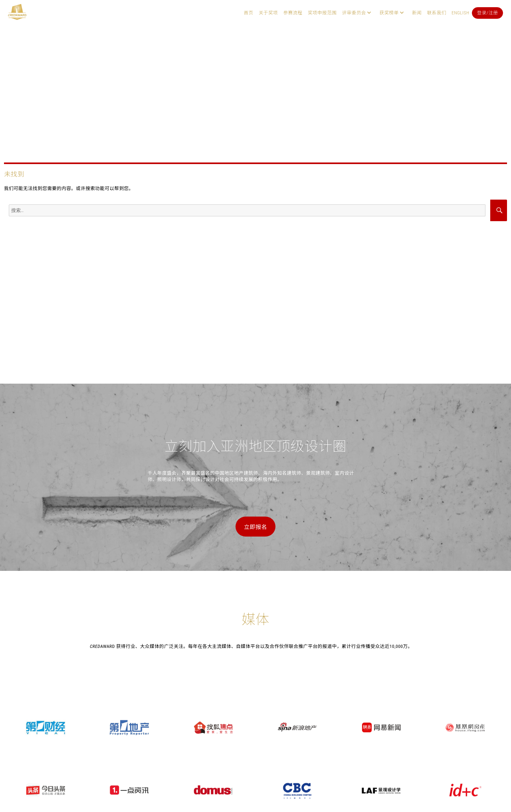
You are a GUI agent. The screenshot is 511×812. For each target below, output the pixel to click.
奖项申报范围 (322, 13)
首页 (248, 13)
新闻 (417, 13)
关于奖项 (268, 13)
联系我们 (437, 13)
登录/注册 (488, 13)
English (460, 13)
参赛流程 (293, 13)
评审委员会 (354, 13)
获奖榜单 (389, 13)
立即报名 (255, 527)
